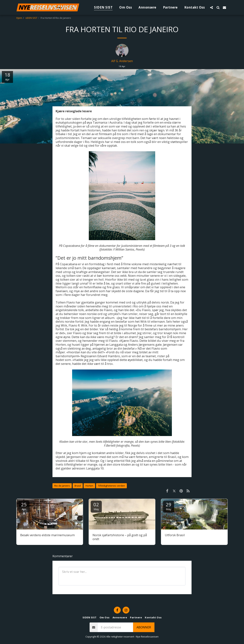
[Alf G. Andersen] (122, 51)
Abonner (144, 627)
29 (169, 506)
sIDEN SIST (31, 18)
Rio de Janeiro (62, 486)
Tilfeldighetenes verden (111, 486)
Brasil (78, 486)
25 (24, 506)
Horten (89, 486)
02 (96, 506)
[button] (211, 7)
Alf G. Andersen (122, 61)
